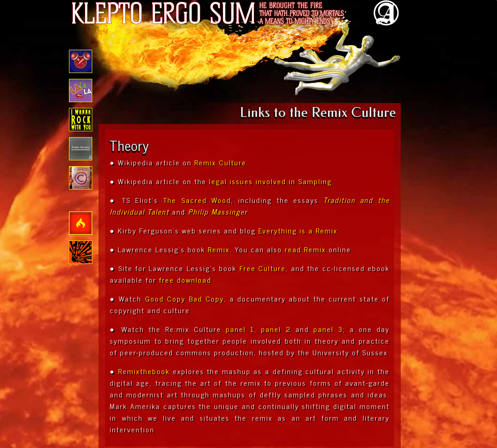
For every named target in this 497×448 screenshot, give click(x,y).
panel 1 (240, 329)
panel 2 (276, 329)
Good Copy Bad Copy (184, 298)
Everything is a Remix (298, 230)
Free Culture (263, 268)
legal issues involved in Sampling (270, 181)
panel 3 (328, 329)
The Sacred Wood (197, 200)
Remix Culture (220, 162)
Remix (219, 249)
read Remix (305, 249)
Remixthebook (144, 371)
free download (185, 280)
